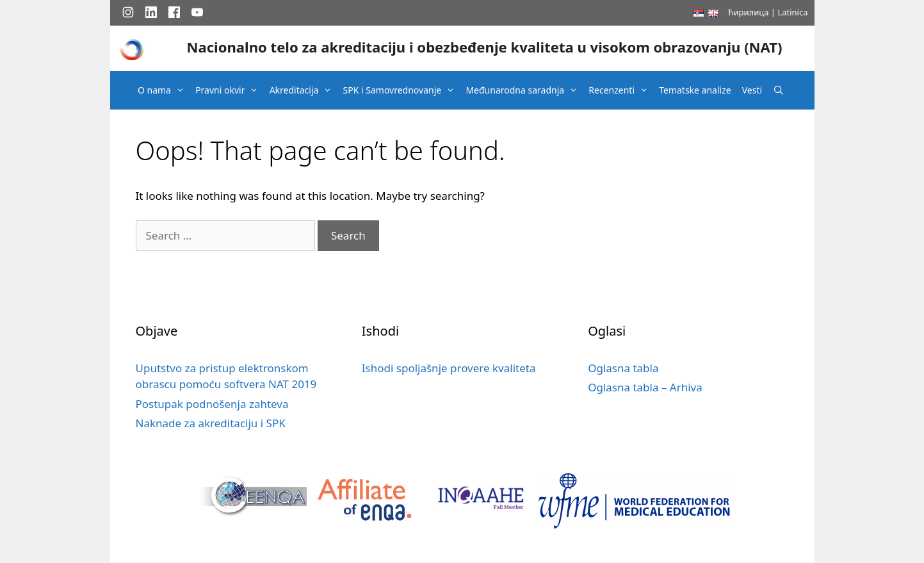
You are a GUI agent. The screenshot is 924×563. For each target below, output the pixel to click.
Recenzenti (621, 90)
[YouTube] (197, 12)
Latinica (792, 12)
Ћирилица (748, 12)
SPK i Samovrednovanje (402, 90)
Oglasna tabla (623, 368)
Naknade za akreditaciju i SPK (211, 423)
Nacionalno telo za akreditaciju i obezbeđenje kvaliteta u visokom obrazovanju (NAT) (484, 47)
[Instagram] (128, 12)
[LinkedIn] (151, 12)
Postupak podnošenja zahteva (212, 404)
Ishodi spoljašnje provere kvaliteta (449, 368)
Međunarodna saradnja (525, 90)
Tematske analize (695, 90)
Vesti (752, 90)
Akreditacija (304, 90)
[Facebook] (174, 12)
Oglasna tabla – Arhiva (645, 387)
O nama (164, 90)
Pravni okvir (230, 90)
